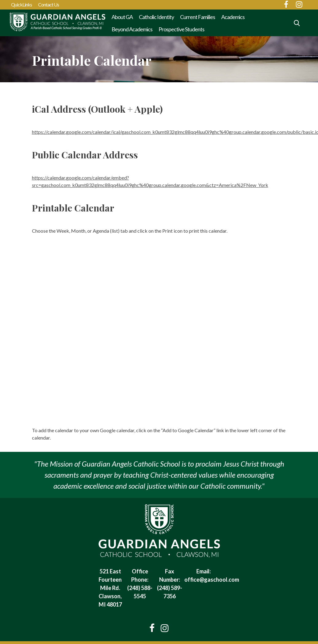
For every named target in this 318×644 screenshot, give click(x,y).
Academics (233, 17)
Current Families (198, 17)
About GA (122, 17)
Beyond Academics (132, 29)
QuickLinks (22, 4)
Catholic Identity (156, 17)
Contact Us (49, 4)
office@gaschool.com (212, 580)
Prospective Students (181, 29)
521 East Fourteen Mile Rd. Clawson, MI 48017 (110, 588)
